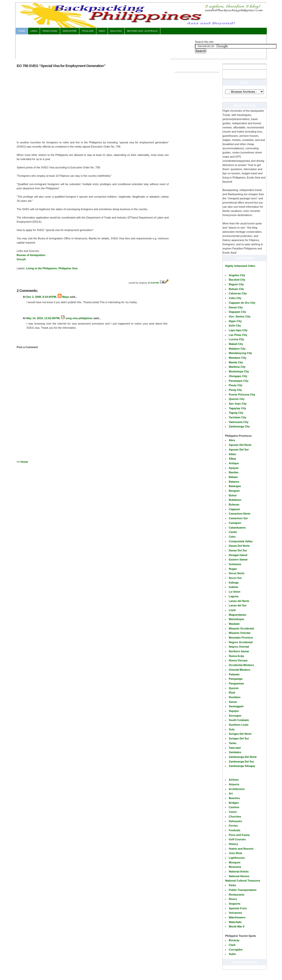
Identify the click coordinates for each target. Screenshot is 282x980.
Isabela (233, 587)
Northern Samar (239, 651)
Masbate (234, 624)
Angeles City (237, 275)
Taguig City (236, 413)
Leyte (232, 610)
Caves (233, 812)
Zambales (235, 752)
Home (22, 31)
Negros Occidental (241, 642)
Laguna (234, 596)
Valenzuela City (239, 422)
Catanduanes (237, 528)
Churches (235, 817)
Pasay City (236, 385)
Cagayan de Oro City (242, 303)
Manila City (236, 362)
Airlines (234, 780)
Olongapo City (238, 376)
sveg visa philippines (79, 318)
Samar (233, 702)
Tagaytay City (237, 408)
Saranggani (236, 706)
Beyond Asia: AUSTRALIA (142, 31)
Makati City (236, 344)
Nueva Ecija (236, 656)
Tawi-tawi (235, 748)
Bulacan (234, 504)
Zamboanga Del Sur (241, 762)
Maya (66, 297)
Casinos (234, 807)
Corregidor (236, 950)
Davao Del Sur (238, 550)
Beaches (234, 798)
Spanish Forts (238, 908)
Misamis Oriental (240, 633)
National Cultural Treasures (243, 881)
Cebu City (235, 298)
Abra (232, 440)
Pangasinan (236, 683)
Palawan (234, 674)
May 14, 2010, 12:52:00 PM (43, 318)
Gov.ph (21, 259)
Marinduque (236, 619)
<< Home (22, 462)
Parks (232, 885)
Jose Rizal (235, 853)
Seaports (235, 904)
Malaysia (116, 31)
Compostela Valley (241, 541)
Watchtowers (237, 917)
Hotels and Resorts (241, 849)
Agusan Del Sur (239, 449)
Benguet (234, 491)
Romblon (235, 697)
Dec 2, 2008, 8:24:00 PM (41, 297)
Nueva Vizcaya (238, 660)
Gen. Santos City (240, 316)
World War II (237, 926)
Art (231, 793)
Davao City (236, 307)
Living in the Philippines (41, 268)
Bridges (234, 803)
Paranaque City (239, 381)
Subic (232, 954)
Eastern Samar (238, 559)
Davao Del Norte (239, 546)
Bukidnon (235, 500)
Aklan (232, 454)
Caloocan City (238, 293)
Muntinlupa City (239, 371)
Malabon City (237, 349)
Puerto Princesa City (242, 395)
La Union (235, 592)
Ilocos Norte (237, 573)
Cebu (232, 537)
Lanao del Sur (238, 605)
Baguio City (236, 284)
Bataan (233, 477)
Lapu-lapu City (238, 330)
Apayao (234, 468)
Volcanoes (235, 913)
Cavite (233, 532)
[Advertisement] (105, 46)
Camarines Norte (240, 514)
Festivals (235, 830)
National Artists (239, 871)
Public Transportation (243, 890)
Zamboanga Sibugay (242, 766)
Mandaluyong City (240, 353)
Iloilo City (235, 326)
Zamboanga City (239, 426)
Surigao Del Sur (239, 738)
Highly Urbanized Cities (240, 266)
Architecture (237, 789)
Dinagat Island (238, 555)
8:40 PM (155, 283)
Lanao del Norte (239, 601)
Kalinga (234, 583)
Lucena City (236, 339)
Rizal (232, 693)
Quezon (234, 688)
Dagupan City (237, 312)
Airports (234, 784)
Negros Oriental (239, 647)
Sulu (232, 729)
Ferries (233, 826)
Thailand (88, 31)
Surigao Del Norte (240, 734)
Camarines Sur (238, 518)
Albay (232, 459)
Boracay (234, 940)
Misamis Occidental (241, 628)
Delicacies (235, 821)
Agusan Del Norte (240, 445)
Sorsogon (235, 716)
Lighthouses (237, 858)
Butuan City (236, 289)
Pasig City (235, 390)
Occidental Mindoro (241, 665)
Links (34, 31)
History (233, 844)
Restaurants (237, 895)
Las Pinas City (238, 335)
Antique (234, 463)
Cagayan (234, 509)
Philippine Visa (68, 268)
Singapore (70, 31)
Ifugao (233, 569)
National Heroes (239, 876)
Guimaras (235, 564)
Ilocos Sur (235, 578)
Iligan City (235, 321)
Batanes (234, 482)
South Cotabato (239, 720)
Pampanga (236, 679)
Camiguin (235, 523)
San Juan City (238, 404)
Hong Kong (50, 31)
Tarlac (233, 743)
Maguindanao (237, 615)
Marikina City (237, 367)
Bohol (233, 495)
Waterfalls (235, 922)
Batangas (235, 486)
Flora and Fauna (239, 835)
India (102, 31)
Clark (232, 945)
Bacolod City (237, 280)
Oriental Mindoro (240, 670)
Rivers (233, 899)
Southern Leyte (239, 725)
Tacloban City (237, 417)
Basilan (234, 472)
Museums (235, 867)
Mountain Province (241, 638)
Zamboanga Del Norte (243, 757)
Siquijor (234, 711)
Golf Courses (237, 839)
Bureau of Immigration (31, 255)
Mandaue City (238, 358)
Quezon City (237, 399)
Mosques (235, 862)
